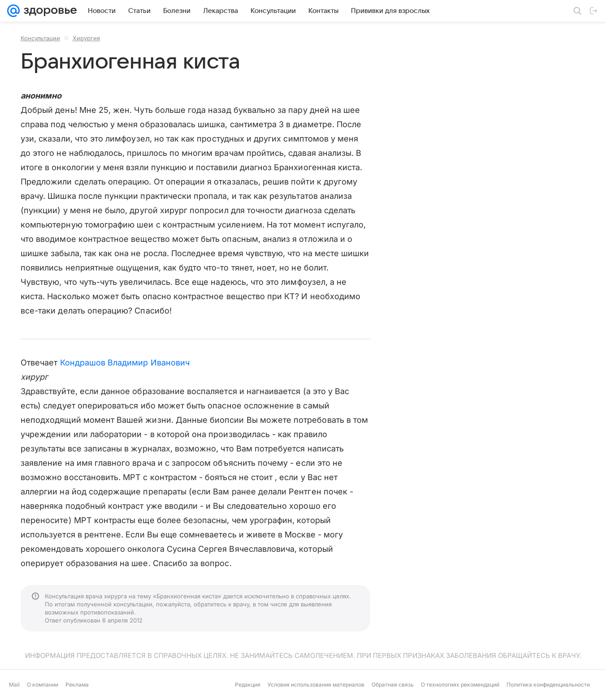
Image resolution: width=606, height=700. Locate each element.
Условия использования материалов (316, 685)
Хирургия (86, 38)
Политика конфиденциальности (548, 685)
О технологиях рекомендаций (460, 685)
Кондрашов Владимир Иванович (125, 363)
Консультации (40, 38)
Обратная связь (393, 685)
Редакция (248, 685)
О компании (43, 685)
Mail (14, 685)
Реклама (77, 685)
